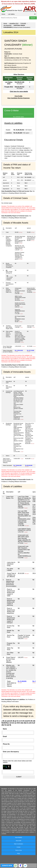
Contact (18, 847)
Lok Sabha (11, 14)
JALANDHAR (7, 25)
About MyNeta (18, 837)
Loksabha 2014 (14, 23)
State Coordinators (18, 844)
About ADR (18, 841)
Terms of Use (19, 850)
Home (3, 14)
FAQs (18, 854)
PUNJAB (23, 23)
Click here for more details (19, 91)
